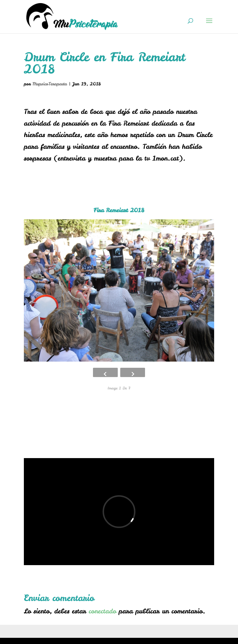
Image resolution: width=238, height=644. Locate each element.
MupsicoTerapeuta (50, 84)
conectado (102, 611)
